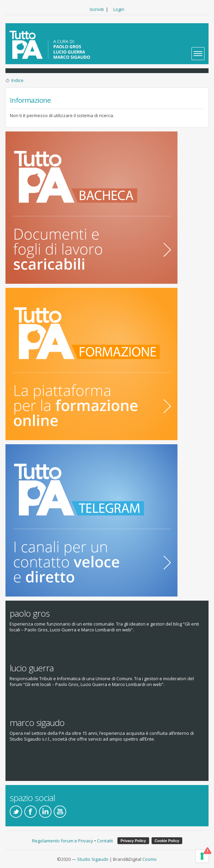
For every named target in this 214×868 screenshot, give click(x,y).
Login (119, 9)
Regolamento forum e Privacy (63, 841)
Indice (17, 80)
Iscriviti (97, 9)
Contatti (105, 841)
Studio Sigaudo (93, 859)
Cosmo (149, 859)
